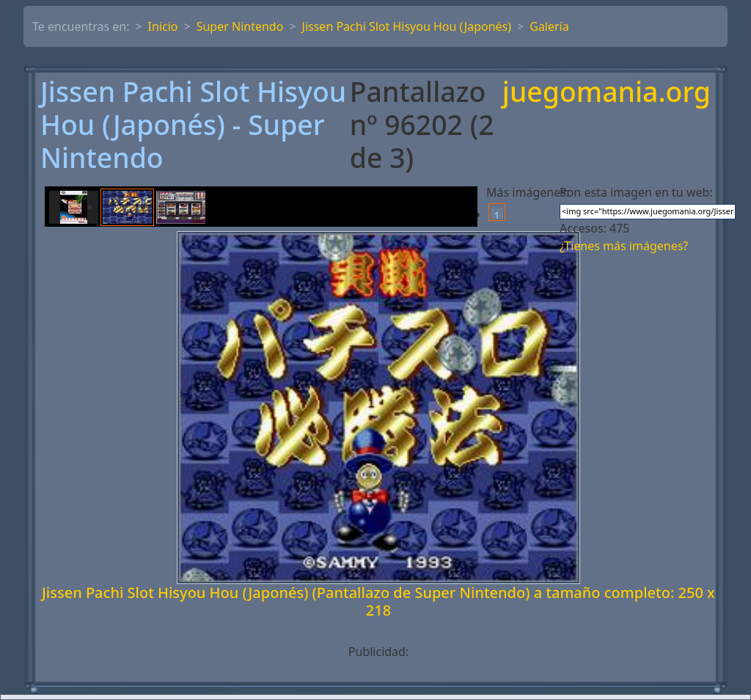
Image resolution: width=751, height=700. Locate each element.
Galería (549, 26)
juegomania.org (607, 93)
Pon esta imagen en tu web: (636, 192)
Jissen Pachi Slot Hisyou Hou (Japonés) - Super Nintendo (193, 125)
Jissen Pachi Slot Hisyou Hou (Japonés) (407, 26)
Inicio (163, 26)
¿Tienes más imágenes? (624, 246)
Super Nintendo (240, 26)
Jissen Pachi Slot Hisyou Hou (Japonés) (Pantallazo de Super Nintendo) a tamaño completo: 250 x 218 (378, 601)
